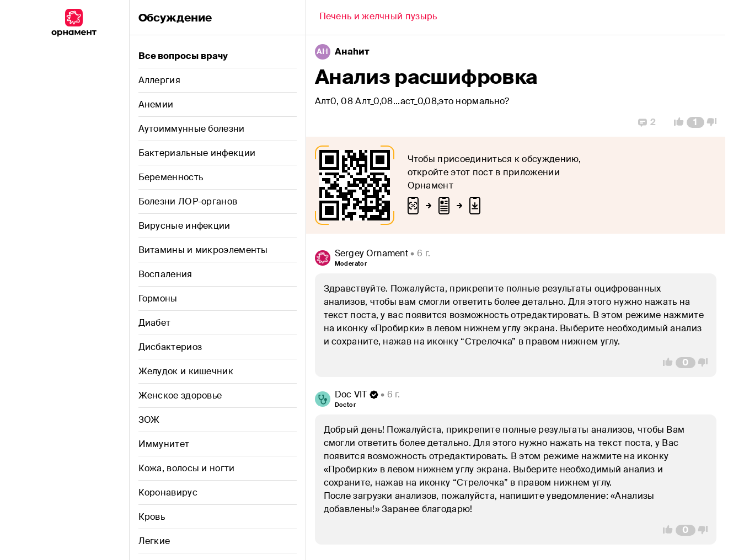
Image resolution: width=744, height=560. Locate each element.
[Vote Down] (715, 122)
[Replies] (647, 122)
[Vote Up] (676, 122)
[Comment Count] (695, 122)
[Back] (378, 18)
